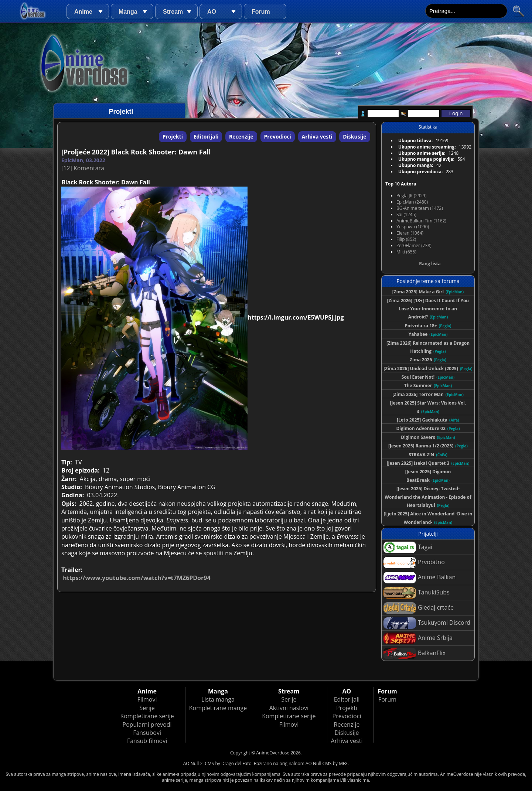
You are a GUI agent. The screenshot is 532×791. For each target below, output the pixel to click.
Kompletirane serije (147, 716)
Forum (261, 12)
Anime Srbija (418, 638)
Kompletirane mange (218, 708)
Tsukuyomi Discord (427, 623)
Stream (173, 12)
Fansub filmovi (147, 741)
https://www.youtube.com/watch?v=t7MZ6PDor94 (137, 578)
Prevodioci (278, 137)
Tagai (408, 547)
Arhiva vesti (317, 137)
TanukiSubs (417, 593)
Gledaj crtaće (419, 608)
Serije (147, 708)
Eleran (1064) (410, 233)
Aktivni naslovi (289, 708)
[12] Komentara (83, 168)
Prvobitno (414, 562)
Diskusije (354, 137)
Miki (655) (406, 252)
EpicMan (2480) (412, 202)
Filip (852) (406, 239)
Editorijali (206, 137)
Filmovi (147, 699)
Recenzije (241, 137)
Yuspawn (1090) (413, 227)
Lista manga (218, 699)
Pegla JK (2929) (412, 196)
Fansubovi (147, 733)
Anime (83, 12)
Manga (128, 12)
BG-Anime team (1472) (420, 208)
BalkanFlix (415, 653)
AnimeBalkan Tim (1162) (421, 221)
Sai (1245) (406, 214)
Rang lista (430, 264)
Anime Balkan (420, 578)
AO (212, 12)
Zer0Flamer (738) (414, 246)
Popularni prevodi (147, 724)
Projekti (173, 137)
